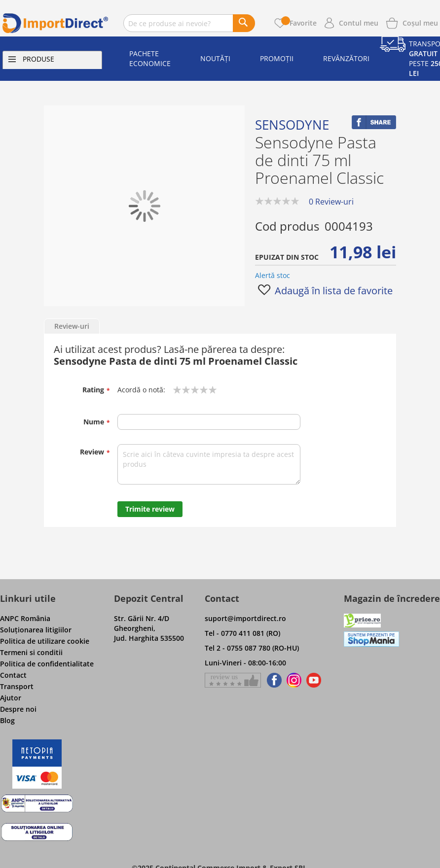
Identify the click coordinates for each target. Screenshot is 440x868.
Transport (17, 686)
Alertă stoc (273, 275)
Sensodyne (292, 125)
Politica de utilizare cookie (45, 641)
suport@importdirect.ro (245, 618)
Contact (13, 675)
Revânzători (346, 58)
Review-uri (72, 326)
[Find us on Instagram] (294, 680)
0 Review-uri (331, 202)
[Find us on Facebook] (273, 680)
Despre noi (18, 709)
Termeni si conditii (31, 652)
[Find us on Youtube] (314, 680)
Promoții (277, 58)
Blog (7, 720)
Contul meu (359, 23)
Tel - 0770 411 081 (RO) (242, 633)
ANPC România (25, 618)
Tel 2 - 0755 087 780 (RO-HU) (252, 648)
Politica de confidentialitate (47, 664)
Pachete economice (150, 58)
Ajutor (11, 698)
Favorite (299, 23)
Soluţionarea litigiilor (36, 630)
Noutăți (215, 58)
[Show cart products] (420, 22)
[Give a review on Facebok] (233, 680)
